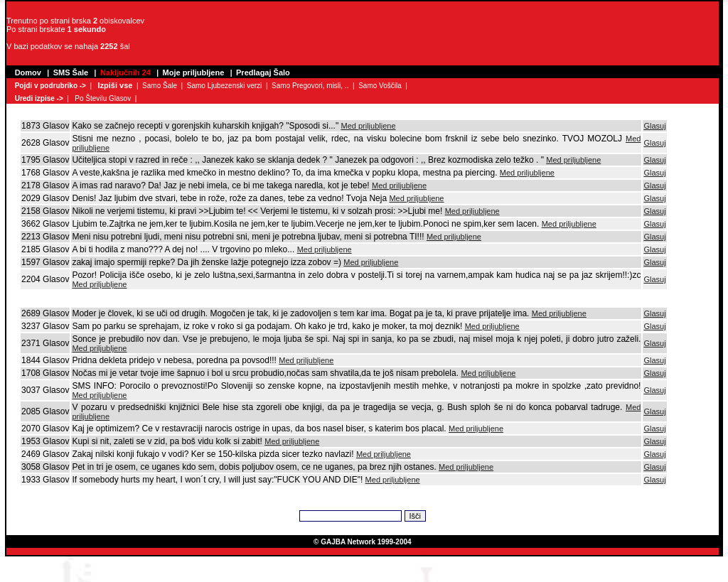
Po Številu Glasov (103, 98)
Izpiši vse (115, 85)
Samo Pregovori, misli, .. (310, 86)
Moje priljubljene (194, 72)
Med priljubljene (368, 126)
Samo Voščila (380, 86)
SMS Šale (71, 72)
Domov (28, 72)
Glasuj (654, 126)
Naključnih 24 (125, 72)
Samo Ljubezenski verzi (225, 86)
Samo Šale (160, 86)
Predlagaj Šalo (263, 72)
